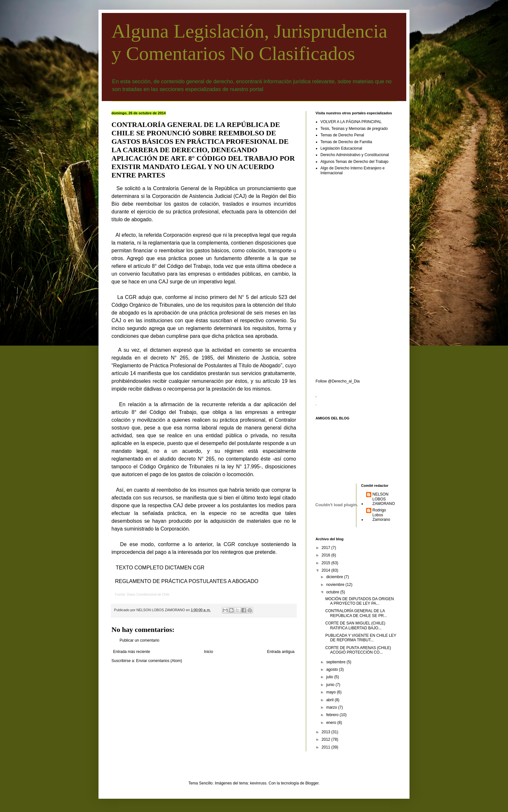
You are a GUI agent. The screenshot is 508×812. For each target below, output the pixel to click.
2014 (327, 570)
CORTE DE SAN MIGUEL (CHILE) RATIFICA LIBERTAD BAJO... (355, 625)
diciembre (335, 577)
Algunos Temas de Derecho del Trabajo (354, 162)
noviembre (336, 585)
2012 (327, 739)
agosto (333, 669)
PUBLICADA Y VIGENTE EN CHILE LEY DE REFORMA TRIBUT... (361, 638)
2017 (327, 548)
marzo (332, 707)
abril (330, 700)
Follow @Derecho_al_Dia (338, 381)
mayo (332, 692)
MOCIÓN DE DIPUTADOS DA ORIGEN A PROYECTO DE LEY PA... (360, 601)
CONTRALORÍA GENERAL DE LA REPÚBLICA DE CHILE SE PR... (356, 613)
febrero (333, 715)
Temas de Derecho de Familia (346, 142)
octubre (333, 592)
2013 (327, 732)
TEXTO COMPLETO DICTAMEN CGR (160, 568)
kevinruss (258, 783)
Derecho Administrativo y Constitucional (355, 155)
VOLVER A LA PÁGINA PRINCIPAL (351, 122)
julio (330, 677)
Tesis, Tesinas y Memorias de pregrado (354, 129)
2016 (327, 555)
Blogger (312, 783)
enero (332, 723)
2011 (327, 747)
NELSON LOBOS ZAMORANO (384, 499)
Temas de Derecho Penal (342, 135)
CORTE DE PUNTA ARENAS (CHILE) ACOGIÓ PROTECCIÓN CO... (358, 650)
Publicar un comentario (139, 640)
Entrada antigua (281, 652)
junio (331, 685)
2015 (327, 563)
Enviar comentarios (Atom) (159, 661)
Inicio (209, 652)
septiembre (336, 662)
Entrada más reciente (132, 652)
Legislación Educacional (341, 148)
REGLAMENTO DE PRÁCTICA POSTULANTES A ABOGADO (187, 581)
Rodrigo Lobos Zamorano (381, 515)
